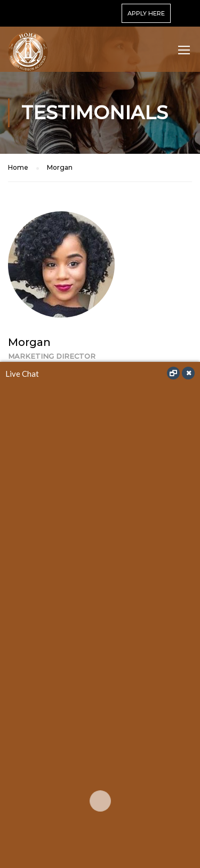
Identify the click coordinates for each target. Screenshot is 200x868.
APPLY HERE (146, 13)
